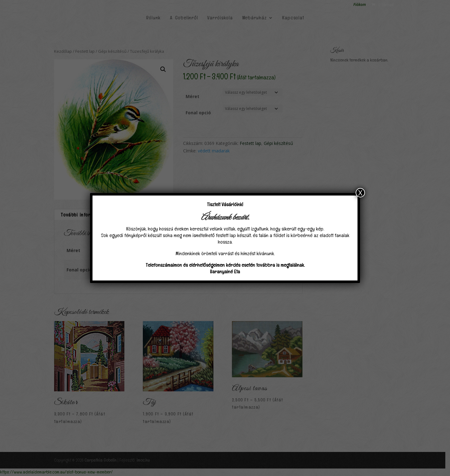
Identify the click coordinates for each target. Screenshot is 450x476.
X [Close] (360, 193)
